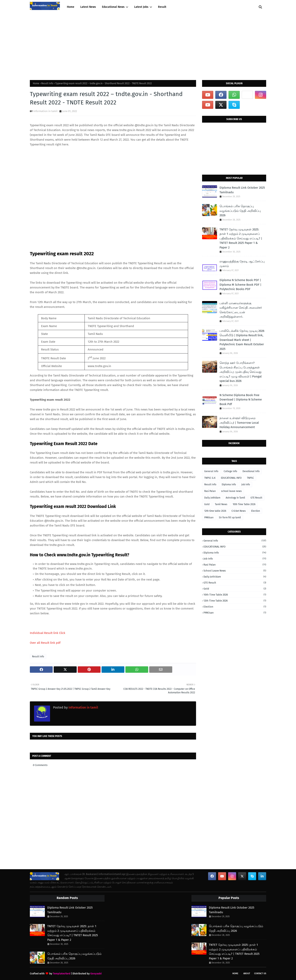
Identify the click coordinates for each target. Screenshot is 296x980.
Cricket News (239, 511)
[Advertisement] (148, 44)
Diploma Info (229, 484)
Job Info (246, 484)
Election (256, 511)
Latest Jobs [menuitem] (141, 7)
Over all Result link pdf (45, 643)
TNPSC (250, 478)
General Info (211, 471)
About (247, 973)
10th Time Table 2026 (244, 504)
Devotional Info (251, 471)
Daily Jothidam (212, 498)
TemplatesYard (62, 973)
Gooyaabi (96, 973)
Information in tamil (45, 111)
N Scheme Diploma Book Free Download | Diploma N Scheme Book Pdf (241, 400)
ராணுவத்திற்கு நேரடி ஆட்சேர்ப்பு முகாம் (242, 264)
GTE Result (256, 498)
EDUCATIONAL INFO (231, 478)
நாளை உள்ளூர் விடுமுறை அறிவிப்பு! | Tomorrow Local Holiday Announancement (239, 423)
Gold (207, 504)
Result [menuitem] (162, 7)
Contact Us (260, 973)
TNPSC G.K (210, 478)
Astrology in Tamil (235, 498)
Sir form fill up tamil (230, 518)
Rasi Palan (210, 491)
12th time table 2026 (215, 511)
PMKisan (209, 518)
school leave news (231, 491)
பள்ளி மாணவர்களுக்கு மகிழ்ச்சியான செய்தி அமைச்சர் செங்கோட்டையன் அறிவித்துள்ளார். (241, 310)
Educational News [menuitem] (113, 7)
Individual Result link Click (48, 633)
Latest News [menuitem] (88, 7)
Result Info (47, 83)
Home (36, 83)
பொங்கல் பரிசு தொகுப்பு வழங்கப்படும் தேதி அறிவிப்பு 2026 (240, 211)
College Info (230, 471)
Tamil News (221, 504)
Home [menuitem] (71, 7)
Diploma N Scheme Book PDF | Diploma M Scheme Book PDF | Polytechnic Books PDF (240, 285)
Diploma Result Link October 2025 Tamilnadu (242, 190)
